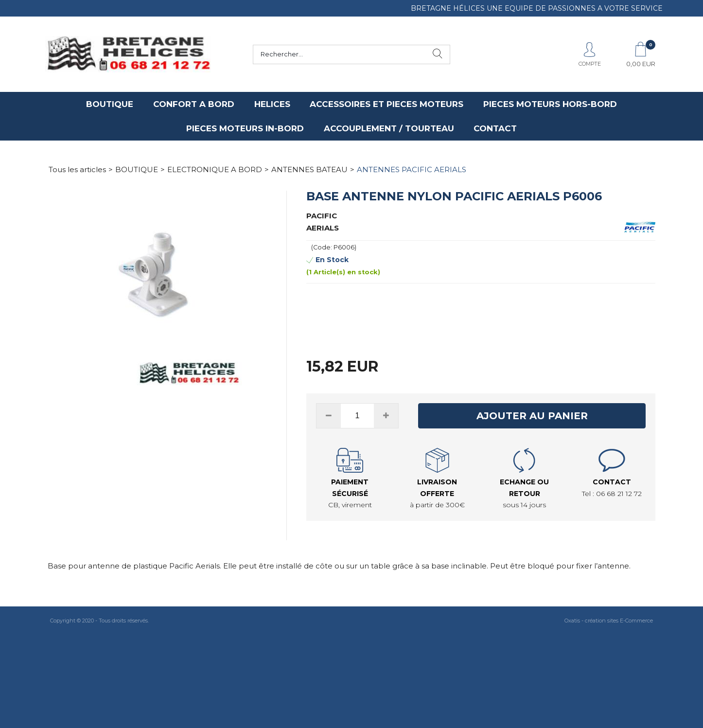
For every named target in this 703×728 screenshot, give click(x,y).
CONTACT (495, 128)
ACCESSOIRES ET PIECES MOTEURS (387, 104)
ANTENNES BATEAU (309, 169)
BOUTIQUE (110, 104)
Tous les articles (77, 169)
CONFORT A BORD (194, 104)
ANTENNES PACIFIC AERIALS (412, 169)
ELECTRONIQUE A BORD (215, 169)
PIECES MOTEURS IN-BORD (245, 128)
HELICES (272, 104)
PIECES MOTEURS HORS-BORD (550, 104)
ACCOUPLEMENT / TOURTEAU (389, 128)
